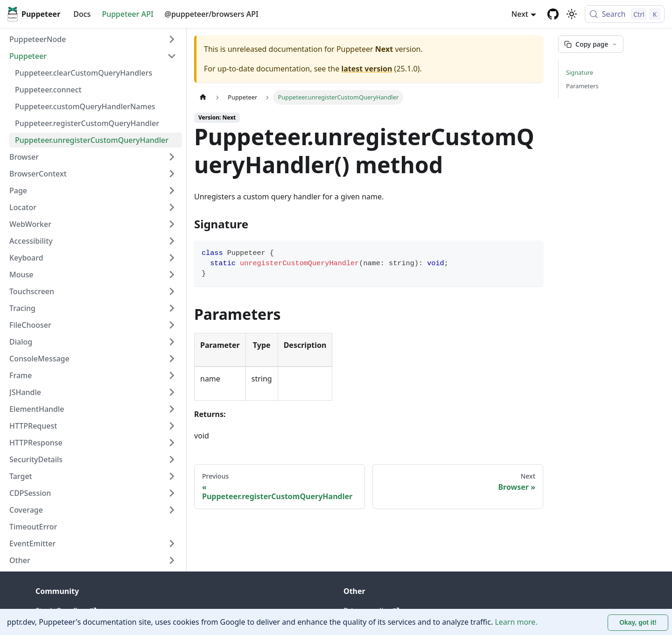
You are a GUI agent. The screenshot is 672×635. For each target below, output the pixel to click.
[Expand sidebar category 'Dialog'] (172, 342)
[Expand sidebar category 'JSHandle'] (172, 392)
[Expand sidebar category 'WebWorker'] (172, 224)
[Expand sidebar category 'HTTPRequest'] (172, 426)
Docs (82, 14)
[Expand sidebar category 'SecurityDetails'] (172, 459)
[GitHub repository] (553, 14)
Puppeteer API (127, 14)
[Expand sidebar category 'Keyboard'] (172, 258)
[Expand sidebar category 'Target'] (172, 476)
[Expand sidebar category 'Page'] (172, 190)
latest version (367, 69)
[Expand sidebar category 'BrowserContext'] (172, 174)
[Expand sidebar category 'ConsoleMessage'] (172, 359)
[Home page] (203, 97)
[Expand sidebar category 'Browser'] (172, 157)
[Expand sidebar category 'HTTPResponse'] (172, 443)
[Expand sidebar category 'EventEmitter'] (172, 543)
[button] (93, 56)
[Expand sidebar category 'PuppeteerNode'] (172, 39)
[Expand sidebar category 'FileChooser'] (172, 325)
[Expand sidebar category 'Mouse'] (172, 275)
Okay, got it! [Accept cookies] (638, 622)
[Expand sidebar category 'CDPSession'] (172, 493)
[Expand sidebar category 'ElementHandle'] (172, 409)
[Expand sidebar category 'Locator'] (172, 207)
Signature (580, 72)
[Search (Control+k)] (625, 14)
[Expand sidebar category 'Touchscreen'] (172, 291)
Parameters (582, 86)
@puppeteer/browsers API (212, 14)
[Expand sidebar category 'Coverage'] (172, 510)
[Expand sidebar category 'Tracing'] (172, 308)
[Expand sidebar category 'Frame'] (172, 375)
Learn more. (516, 622)
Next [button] (520, 14)
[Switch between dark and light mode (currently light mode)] (572, 14)
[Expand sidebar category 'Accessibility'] (172, 241)
